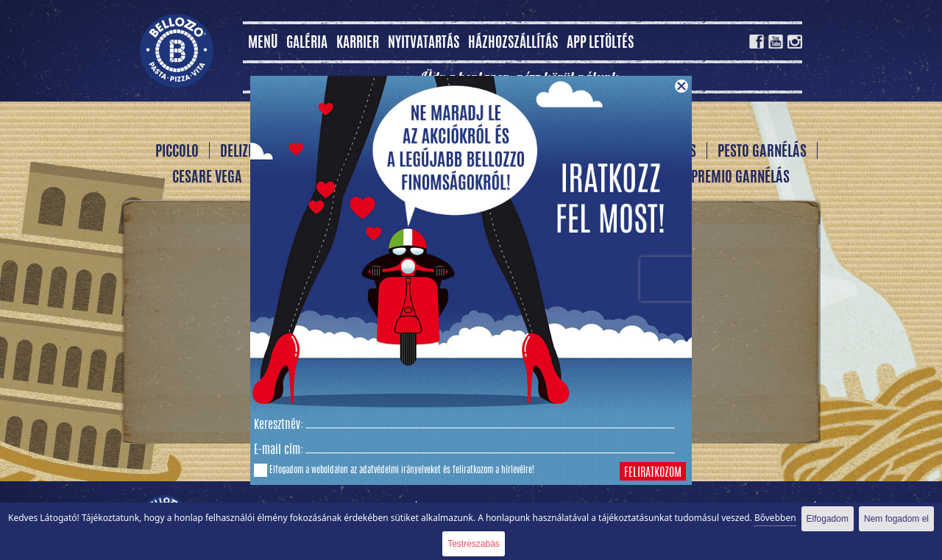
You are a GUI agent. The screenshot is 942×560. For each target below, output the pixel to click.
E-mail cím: (279, 450)
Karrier (358, 44)
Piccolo (177, 152)
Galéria (307, 44)
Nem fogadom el (896, 519)
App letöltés (600, 44)
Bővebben (775, 518)
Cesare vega (207, 178)
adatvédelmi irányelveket (400, 470)
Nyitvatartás (424, 44)
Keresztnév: (279, 425)
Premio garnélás (740, 178)
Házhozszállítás (513, 44)
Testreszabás (474, 544)
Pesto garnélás (762, 152)
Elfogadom (828, 519)
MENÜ (263, 44)
